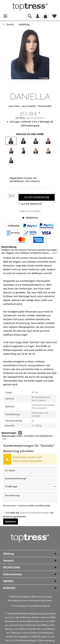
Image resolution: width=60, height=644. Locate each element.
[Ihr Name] (30, 470)
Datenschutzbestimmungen (35, 513)
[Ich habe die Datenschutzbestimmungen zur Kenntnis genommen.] (4, 512)
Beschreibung (9, 247)
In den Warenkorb (37, 197)
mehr (54, 253)
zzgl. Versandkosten (35, 118)
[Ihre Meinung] (30, 497)
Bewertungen (9, 433)
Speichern (11, 521)
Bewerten (30, 218)
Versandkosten (15, 600)
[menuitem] (2, 16)
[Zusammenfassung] (30, 478)
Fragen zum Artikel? (30, 211)
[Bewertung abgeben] (30, 486)
